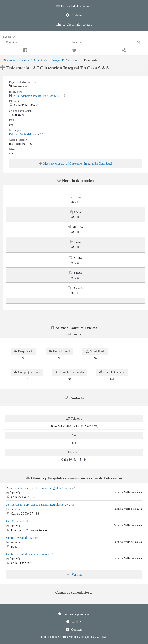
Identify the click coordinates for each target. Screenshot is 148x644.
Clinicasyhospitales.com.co (74, 25)
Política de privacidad (74, 614)
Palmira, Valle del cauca (26, 134)
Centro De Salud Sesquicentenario (30, 554)
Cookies (74, 622)
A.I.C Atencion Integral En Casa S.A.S (57, 60)
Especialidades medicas (74, 6)
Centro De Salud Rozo (22, 537)
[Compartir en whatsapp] (123, 50)
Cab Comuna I (17, 521)
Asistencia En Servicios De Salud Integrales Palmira (41, 488)
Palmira (24, 60)
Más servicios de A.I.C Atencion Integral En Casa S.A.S (76, 164)
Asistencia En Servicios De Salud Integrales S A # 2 (41, 504)
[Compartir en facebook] (25, 50)
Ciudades (74, 15)
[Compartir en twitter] (74, 50)
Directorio (9, 60)
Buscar (9, 37)
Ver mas (74, 575)
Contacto (74, 629)
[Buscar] (139, 42)
